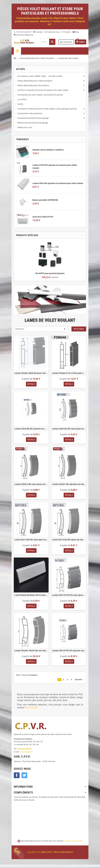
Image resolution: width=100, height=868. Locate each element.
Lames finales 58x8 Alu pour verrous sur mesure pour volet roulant (31, 373)
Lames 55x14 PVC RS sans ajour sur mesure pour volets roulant (69, 596)
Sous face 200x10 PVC (43, 217)
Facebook (17, 777)
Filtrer (79, 329)
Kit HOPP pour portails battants (50, 273)
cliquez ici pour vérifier (73, 843)
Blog (76, 32)
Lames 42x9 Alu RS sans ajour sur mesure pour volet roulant (69, 429)
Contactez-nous (52, 32)
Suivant (79, 681)
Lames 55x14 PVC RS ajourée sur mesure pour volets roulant (69, 652)
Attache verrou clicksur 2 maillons (48, 150)
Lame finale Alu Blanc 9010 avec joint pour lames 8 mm (31, 596)
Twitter (24, 777)
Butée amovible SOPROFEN (45, 200)
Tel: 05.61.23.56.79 (23, 32)
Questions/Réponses (24, 35)
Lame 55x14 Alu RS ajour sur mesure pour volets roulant (69, 540)
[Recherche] (48, 42)
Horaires (66, 32)
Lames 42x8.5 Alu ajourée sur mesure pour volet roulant (69, 485)
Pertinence (20, 329)
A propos (38, 32)
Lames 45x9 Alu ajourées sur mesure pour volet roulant (58, 183)
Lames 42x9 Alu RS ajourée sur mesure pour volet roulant (31, 429)
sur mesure (31, 709)
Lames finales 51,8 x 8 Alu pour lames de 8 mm (69, 373)
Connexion (66, 42)
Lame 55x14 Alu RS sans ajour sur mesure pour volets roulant (31, 540)
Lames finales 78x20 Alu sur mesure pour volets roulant (31, 652)
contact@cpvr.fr (26, 753)
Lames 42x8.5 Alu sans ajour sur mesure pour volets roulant (31, 485)
